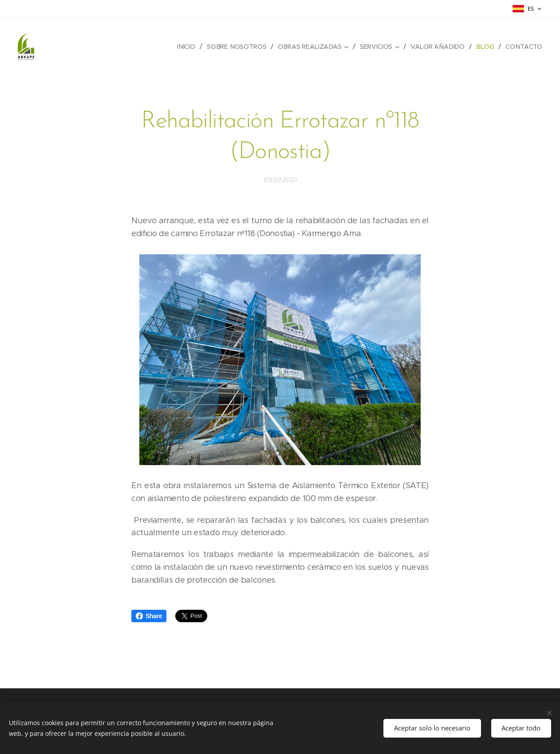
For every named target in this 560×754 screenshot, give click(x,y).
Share (149, 616)
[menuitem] (189, 47)
